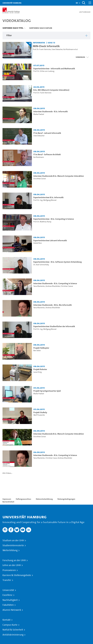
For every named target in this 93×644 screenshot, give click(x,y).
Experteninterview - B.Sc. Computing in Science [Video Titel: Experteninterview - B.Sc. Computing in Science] (54, 219)
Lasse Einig (37, 372)
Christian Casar (51, 458)
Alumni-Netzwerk (12, 610)
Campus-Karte (10, 625)
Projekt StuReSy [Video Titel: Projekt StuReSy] (40, 412)
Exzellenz (7, 595)
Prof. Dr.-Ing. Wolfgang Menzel (45, 200)
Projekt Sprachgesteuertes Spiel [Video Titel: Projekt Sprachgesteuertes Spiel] (47, 391)
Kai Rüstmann (69, 49)
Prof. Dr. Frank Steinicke (42, 49)
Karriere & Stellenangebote (17, 575)
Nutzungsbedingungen (66, 499)
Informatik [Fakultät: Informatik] (39, 43)
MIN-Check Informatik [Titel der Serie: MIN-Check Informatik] (46, 46)
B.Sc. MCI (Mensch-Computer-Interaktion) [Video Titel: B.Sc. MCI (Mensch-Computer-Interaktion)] (51, 90)
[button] (77, 3)
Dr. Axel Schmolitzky (41, 265)
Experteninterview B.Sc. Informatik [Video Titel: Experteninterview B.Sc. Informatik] (48, 197)
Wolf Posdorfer (39, 415)
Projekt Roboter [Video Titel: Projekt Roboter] (40, 369)
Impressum (7, 499)
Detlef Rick (38, 243)
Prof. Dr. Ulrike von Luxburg (44, 71)
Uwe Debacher (57, 49)
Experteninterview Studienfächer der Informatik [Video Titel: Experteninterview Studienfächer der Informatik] (54, 326)
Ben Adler (37, 351)
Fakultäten (8, 605)
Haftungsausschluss (23, 499)
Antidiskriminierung (13, 635)
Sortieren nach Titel (13, 28)
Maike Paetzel (39, 114)
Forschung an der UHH (14, 560)
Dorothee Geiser (40, 179)
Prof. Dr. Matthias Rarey (42, 222)
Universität (8, 590)
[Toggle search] (84, 3)
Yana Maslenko (39, 286)
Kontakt (7, 620)
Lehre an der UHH (12, 565)
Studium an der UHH (13, 540)
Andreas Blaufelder (53, 286)
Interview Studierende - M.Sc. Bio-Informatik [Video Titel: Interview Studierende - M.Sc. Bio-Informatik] (53, 305)
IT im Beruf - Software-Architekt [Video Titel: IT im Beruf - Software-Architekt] (47, 154)
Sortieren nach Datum (41, 28)
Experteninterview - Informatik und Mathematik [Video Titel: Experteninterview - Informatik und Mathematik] (54, 69)
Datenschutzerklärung (44, 499)
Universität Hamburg (12, 3)
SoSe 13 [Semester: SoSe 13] (51, 43)
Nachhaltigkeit (10, 600)
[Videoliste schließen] (82, 57)
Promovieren (9, 570)
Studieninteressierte (13, 545)
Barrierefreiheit (8, 502)
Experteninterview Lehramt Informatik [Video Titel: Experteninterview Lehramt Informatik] (50, 240)
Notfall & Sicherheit (13, 630)
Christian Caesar (67, 286)
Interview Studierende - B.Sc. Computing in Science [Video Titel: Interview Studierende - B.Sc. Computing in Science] (55, 283)
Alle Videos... (7, 473)
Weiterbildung (10, 550)
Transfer (7, 580)
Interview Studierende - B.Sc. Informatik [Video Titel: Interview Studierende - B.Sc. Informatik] (51, 112)
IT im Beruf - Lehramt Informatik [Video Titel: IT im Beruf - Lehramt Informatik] (47, 133)
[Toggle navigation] (90, 3)
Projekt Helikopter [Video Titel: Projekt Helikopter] (41, 348)
